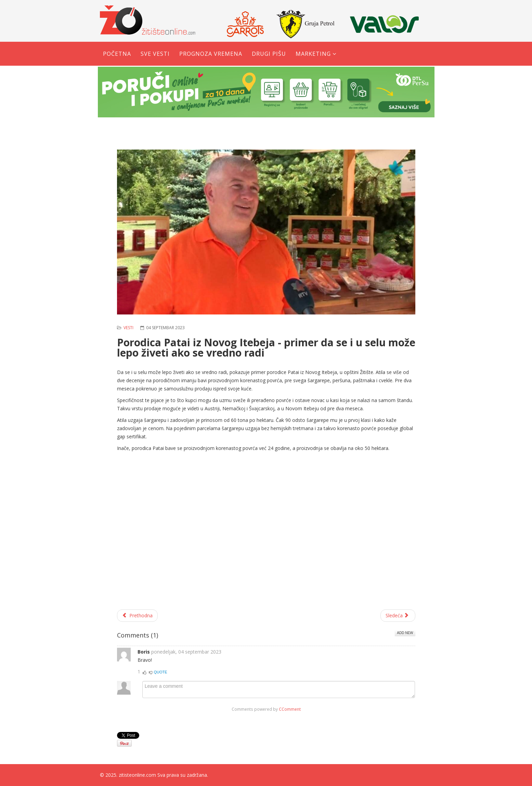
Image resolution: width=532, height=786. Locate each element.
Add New (405, 633)
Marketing (313, 54)
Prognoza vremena (211, 54)
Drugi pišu (269, 54)
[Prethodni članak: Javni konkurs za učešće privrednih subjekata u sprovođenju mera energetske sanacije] (138, 616)
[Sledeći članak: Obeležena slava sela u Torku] (398, 616)
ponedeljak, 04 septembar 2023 (186, 652)
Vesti (128, 328)
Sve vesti (155, 54)
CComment (290, 709)
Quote (161, 672)
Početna (117, 54)
